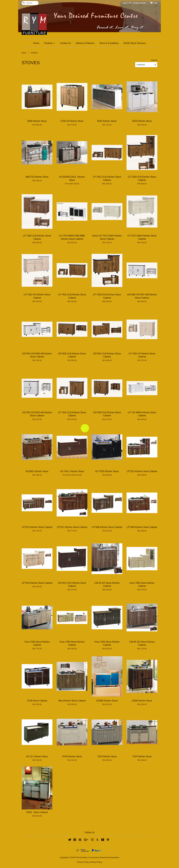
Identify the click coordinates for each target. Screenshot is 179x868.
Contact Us (65, 43)
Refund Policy (96, 862)
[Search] (30, 3)
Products (50, 43)
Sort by (154, 60)
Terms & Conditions (109, 43)
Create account (139, 3)
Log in (125, 3)
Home (36, 43)
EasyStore (115, 857)
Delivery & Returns (85, 43)
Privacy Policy (83, 862)
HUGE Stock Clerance (135, 43)
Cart (156, 3)
